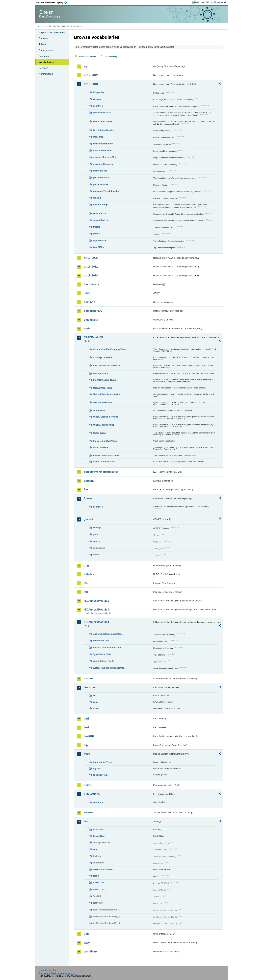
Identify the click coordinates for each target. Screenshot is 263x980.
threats (97, 227)
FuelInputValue (101, 373)
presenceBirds (101, 184)
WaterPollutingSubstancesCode (109, 668)
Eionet (52, 26)
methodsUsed (100, 171)
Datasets (44, 38)
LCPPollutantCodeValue (105, 380)
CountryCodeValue (103, 357)
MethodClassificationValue (107, 394)
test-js (96, 876)
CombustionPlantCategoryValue (109, 349)
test (86, 821)
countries (98, 106)
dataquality (91, 320)
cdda (87, 293)
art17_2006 (91, 258)
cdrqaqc (97, 99)
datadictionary (93, 311)
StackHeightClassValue (105, 441)
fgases (88, 498)
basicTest (98, 830)
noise (87, 785)
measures (98, 137)
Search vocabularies (88, 57)
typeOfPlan (99, 247)
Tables (42, 44)
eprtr (87, 328)
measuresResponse (103, 164)
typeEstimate (100, 240)
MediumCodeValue (103, 388)
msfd (87, 754)
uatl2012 (97, 708)
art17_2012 (91, 267)
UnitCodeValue (101, 447)
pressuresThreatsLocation (107, 191)
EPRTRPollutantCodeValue (107, 365)
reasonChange (101, 205)
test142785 (99, 883)
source (97, 541)
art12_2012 (91, 75)
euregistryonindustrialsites (101, 472)
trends (96, 234)
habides (89, 574)
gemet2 (89, 519)
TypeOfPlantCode (102, 654)
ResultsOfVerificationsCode (107, 648)
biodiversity (91, 284)
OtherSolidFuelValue (104, 425)
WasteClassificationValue (106, 455)
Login (198, 2)
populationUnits (101, 177)
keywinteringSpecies (104, 130)
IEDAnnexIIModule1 (96, 601)
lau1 (87, 719)
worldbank (91, 952)
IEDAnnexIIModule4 (96, 622)
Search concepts (112, 57)
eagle (96, 702)
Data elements (47, 50)
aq (85, 66)
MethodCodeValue (102, 402)
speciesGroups (101, 775)
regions (97, 768)
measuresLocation (103, 150)
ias (86, 583)
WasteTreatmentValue (104, 462)
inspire (88, 678)
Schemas (44, 56)
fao (86, 489)
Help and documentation (52, 32)
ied (86, 592)
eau (95, 849)
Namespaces (46, 74)
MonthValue (99, 410)
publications (92, 794)
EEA (52, 2)
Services (43, 68)
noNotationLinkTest (103, 869)
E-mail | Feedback (48, 970)
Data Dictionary (64, 26)
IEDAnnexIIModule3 (96, 610)
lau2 (87, 727)
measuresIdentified (103, 144)
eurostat (89, 481)
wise (87, 943)
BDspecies (99, 92)
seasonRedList (101, 220)
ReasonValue (100, 433)
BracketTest (99, 836)
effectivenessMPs (102, 113)
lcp (86, 745)
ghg (86, 565)
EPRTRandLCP (94, 337)
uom (87, 934)
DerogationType (101, 641)
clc (95, 696)
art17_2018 (91, 276)
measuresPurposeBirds (105, 157)
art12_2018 (91, 84)
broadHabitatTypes (103, 762)
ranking (97, 198)
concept (97, 528)
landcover (90, 687)
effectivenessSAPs (103, 121)
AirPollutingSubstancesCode (108, 634)
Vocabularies (46, 62)
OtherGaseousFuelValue (106, 417)
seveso (88, 812)
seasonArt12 (100, 213)
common (89, 302)
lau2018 (89, 736)
